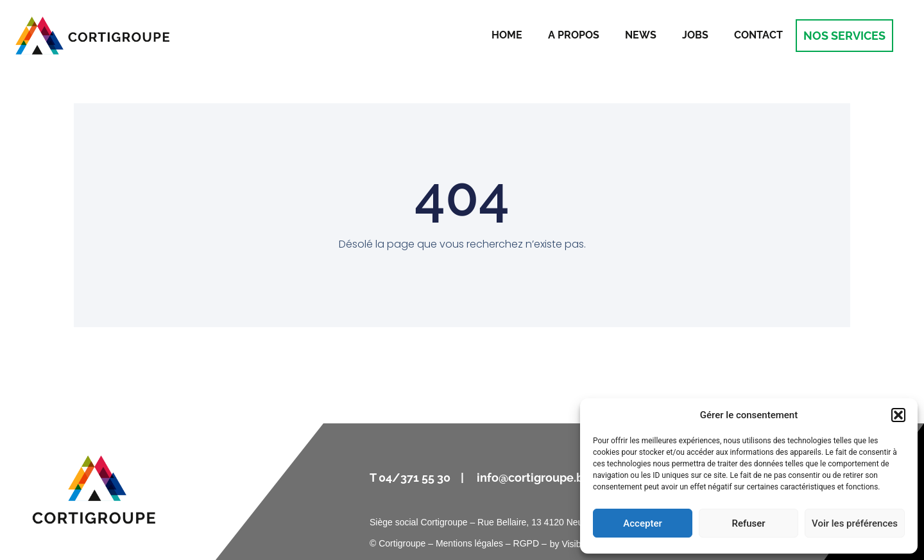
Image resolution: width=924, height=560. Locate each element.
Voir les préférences (855, 523)
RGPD (526, 543)
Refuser (748, 523)
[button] (898, 415)
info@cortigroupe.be (535, 478)
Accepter (642, 523)
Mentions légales (469, 543)
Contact (758, 35)
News (641, 35)
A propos (574, 35)
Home (507, 35)
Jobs (695, 35)
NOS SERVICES (844, 36)
